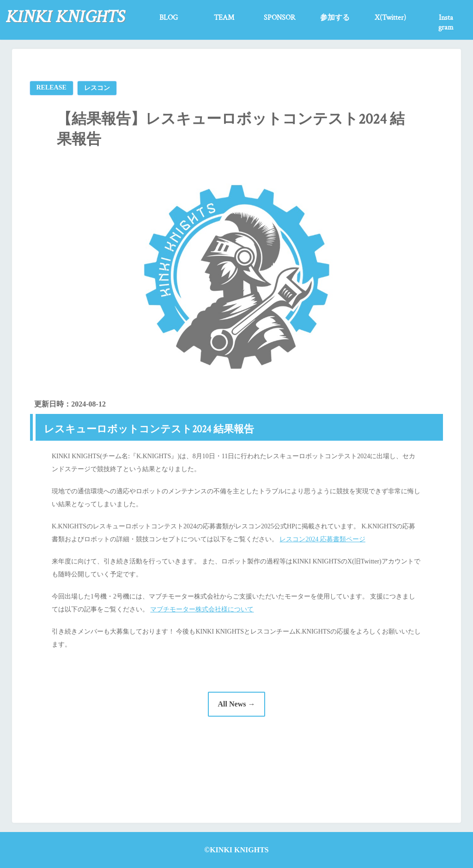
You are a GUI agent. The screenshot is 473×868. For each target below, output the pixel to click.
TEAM (224, 18)
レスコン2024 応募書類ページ (322, 539)
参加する (335, 18)
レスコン (97, 88)
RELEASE (52, 87)
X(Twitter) (390, 18)
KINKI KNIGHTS (65, 17)
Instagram (446, 23)
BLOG (169, 18)
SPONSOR (279, 18)
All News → (237, 704)
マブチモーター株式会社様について (202, 609)
